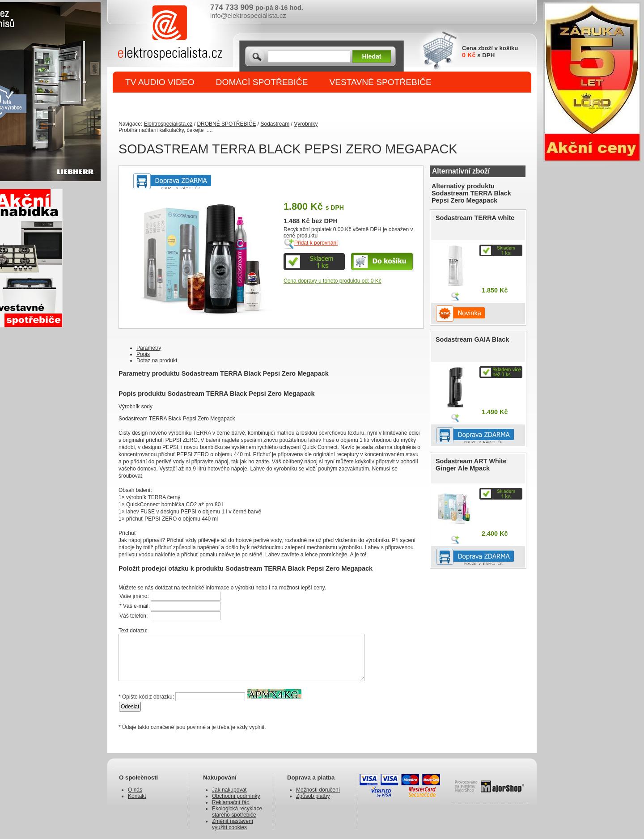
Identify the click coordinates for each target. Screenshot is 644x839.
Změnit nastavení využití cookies (233, 824)
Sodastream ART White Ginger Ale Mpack (471, 465)
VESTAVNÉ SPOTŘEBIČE (380, 82)
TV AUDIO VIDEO (160, 82)
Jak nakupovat (229, 790)
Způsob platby (313, 796)
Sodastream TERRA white (475, 218)
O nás (135, 790)
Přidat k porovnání (316, 243)
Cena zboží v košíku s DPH (490, 52)
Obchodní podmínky (236, 796)
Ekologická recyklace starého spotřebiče (237, 812)
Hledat (372, 56)
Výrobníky (306, 124)
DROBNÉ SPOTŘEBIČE (172, 104)
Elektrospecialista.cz (168, 124)
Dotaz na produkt (157, 360)
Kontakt (137, 796)
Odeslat (130, 707)
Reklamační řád (231, 802)
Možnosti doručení (318, 790)
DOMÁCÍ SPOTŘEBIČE (262, 82)
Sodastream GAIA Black (472, 339)
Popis (143, 354)
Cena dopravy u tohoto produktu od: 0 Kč (333, 281)
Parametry (149, 348)
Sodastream (275, 124)
